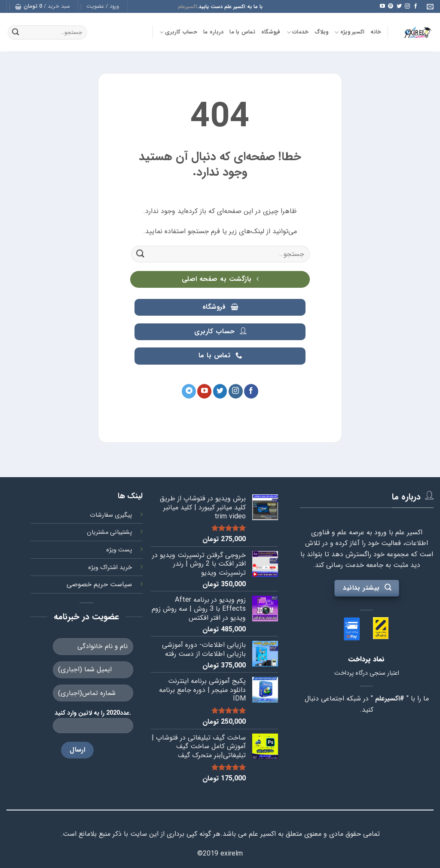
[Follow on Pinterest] (391, 6)
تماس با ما (242, 32)
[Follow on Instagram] (407, 6)
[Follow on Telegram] (189, 391)
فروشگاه (271, 32)
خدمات (298, 32)
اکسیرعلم (188, 7)
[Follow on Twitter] (399, 6)
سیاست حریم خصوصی (99, 584)
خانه (376, 32)
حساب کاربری (178, 32)
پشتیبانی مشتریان (109, 532)
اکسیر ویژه (349, 32)
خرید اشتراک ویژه (110, 568)
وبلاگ (321, 32)
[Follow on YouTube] (382, 6)
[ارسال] (15, 33)
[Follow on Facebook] (416, 6)
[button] (103, 6)
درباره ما (213, 32)
